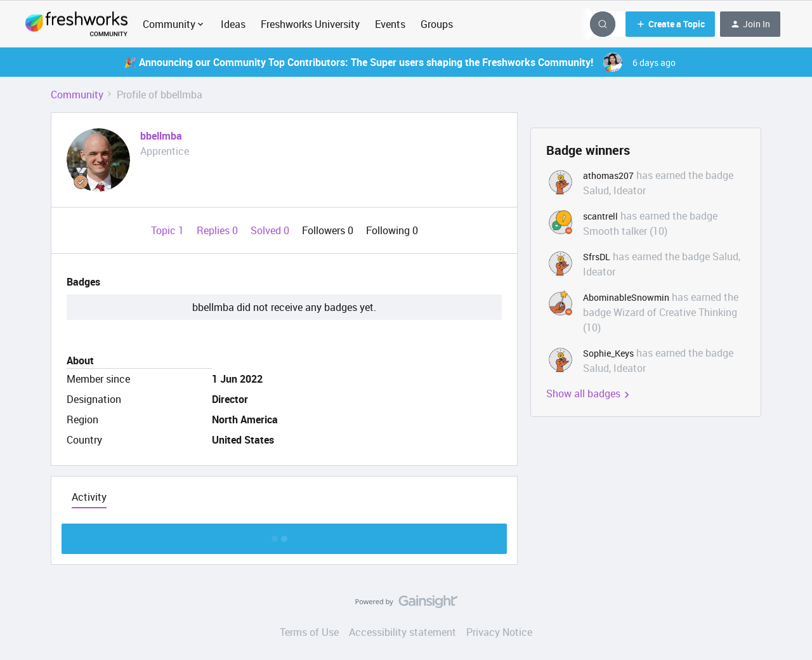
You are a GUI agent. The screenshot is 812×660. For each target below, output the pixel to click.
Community (77, 95)
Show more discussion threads (285, 535)
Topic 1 (169, 230)
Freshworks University (310, 24)
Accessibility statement (403, 632)
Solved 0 (271, 230)
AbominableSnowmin (626, 297)
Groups (437, 24)
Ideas (233, 24)
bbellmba (161, 136)
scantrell (600, 216)
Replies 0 (219, 230)
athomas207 (608, 175)
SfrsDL (597, 257)
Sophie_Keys (608, 353)
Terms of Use (309, 632)
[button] (670, 24)
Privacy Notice (499, 632)
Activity (89, 497)
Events (390, 24)
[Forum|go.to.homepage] (76, 24)
